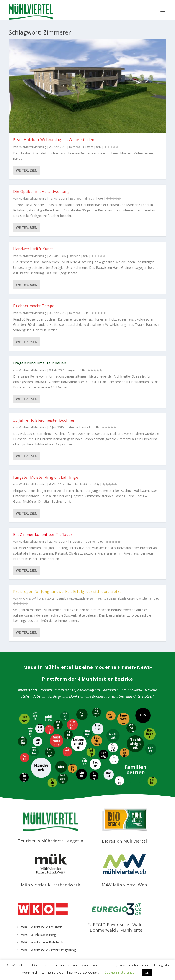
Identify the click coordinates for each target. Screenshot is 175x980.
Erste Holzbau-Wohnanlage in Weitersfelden (54, 140)
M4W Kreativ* (27, 599)
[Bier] (61, 767)
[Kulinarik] (113, 747)
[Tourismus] (96, 741)
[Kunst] (49, 729)
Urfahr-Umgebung (139, 599)
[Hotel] (109, 775)
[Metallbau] (22, 741)
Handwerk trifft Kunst (33, 249)
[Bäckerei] (149, 734)
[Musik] (37, 741)
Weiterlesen (27, 170)
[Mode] (81, 774)
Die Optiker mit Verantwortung (42, 192)
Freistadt (87, 147)
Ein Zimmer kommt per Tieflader (43, 535)
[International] (111, 716)
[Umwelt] (35, 715)
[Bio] (143, 715)
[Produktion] (73, 725)
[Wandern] (131, 728)
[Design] (24, 719)
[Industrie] (30, 732)
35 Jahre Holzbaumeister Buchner (44, 420)
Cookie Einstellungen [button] (120, 972)
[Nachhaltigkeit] (135, 744)
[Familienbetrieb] (135, 769)
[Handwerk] (41, 767)
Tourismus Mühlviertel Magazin (51, 841)
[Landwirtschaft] (97, 712)
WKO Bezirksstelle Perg (39, 935)
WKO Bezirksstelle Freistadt (42, 927)
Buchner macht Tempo (34, 306)
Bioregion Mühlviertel (124, 841)
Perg (99, 599)
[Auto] (24, 757)
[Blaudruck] (91, 752)
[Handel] (68, 735)
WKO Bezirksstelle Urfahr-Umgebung (48, 950)
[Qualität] (113, 735)
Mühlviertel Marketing (32, 147)
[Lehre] (151, 749)
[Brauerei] (119, 781)
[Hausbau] (34, 752)
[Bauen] (95, 764)
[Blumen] (87, 734)
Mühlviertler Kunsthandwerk (50, 885)
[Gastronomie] (57, 741)
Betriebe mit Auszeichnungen (76, 599)
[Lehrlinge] (50, 752)
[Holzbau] (63, 779)
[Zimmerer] (114, 760)
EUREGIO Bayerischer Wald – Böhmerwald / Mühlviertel (117, 927)
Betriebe (75, 147)
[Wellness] (24, 777)
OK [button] (147, 973)
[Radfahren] (52, 783)
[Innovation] (124, 719)
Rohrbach (89, 199)
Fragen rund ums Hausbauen (40, 363)
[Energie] (124, 753)
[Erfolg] (103, 755)
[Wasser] (65, 716)
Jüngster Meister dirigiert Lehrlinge (46, 477)
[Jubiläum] (48, 719)
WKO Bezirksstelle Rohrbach (42, 942)
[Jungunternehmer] (72, 768)
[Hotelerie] (40, 728)
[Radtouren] (94, 776)
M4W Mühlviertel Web (124, 885)
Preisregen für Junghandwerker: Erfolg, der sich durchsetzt (67, 592)
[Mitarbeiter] (152, 781)
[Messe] (58, 725)
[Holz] (82, 714)
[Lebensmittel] (79, 743)
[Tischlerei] (97, 729)
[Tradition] (67, 752)
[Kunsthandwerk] (84, 762)
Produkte (89, 542)
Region (72, 370)
